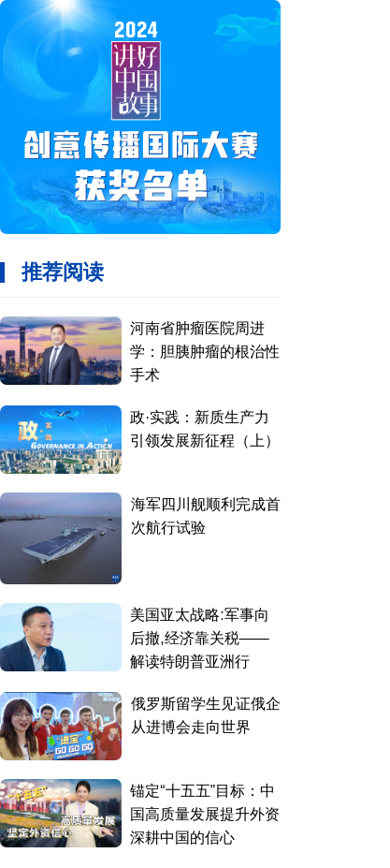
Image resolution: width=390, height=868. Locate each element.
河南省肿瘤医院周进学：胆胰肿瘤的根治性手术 (205, 352)
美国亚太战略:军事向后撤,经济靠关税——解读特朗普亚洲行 (199, 638)
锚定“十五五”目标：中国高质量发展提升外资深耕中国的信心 (205, 814)
